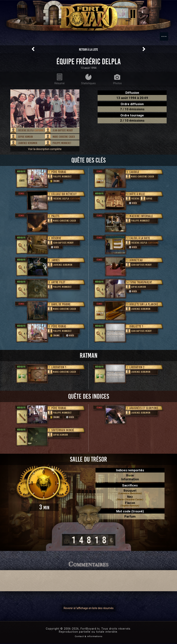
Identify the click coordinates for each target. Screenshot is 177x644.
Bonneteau (136, 260)
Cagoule (134, 172)
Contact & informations (89, 637)
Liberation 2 (137, 367)
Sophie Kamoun (25, 137)
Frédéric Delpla (31, 130)
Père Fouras (59, 172)
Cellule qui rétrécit (64, 194)
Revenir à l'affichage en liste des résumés (89, 609)
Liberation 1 (59, 367)
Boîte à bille (137, 194)
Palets (55, 216)
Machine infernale (141, 216)
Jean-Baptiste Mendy (63, 130)
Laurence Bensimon (28, 143)
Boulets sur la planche (144, 304)
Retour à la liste (88, 50)
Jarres (55, 260)
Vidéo (55, 247)
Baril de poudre (61, 304)
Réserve (56, 238)
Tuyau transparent (141, 282)
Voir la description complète (45, 149)
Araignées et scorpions (144, 408)
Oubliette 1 (136, 326)
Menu (166, 35)
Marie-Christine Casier (64, 137)
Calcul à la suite (140, 238)
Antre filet (58, 282)
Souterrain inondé (63, 430)
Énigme (55, 181)
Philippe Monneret (62, 143)
